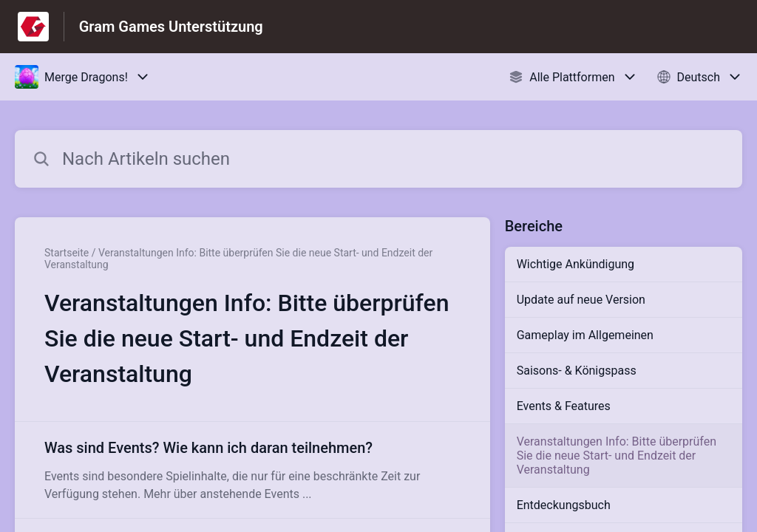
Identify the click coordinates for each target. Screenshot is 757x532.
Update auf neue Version (581, 300)
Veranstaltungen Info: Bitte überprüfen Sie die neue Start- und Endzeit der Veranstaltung (617, 456)
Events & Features (564, 406)
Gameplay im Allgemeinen (585, 335)
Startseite (67, 253)
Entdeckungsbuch (564, 505)
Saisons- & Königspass (577, 371)
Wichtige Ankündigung (576, 264)
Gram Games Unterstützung (171, 27)
